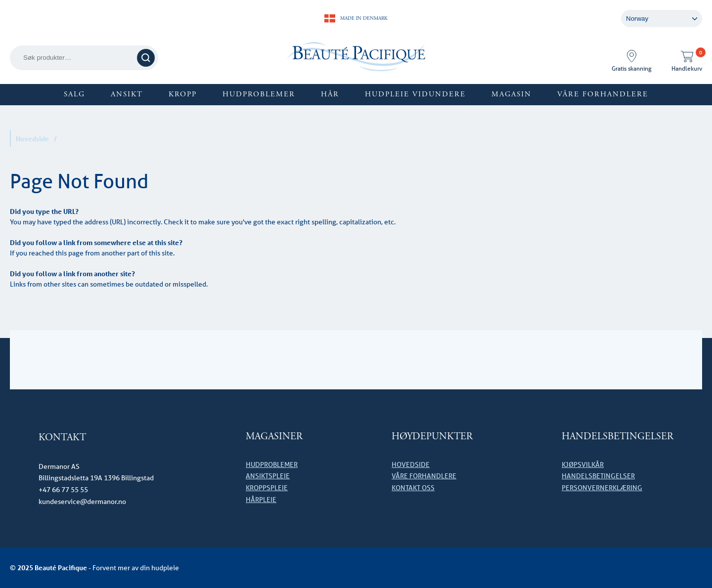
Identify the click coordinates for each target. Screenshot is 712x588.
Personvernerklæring (602, 488)
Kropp (183, 94)
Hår (330, 94)
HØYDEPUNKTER (432, 437)
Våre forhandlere (603, 94)
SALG (74, 94)
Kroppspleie (267, 488)
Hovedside (32, 139)
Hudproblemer (259, 94)
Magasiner (274, 437)
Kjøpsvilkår (583, 464)
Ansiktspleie (268, 476)
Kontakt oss (413, 488)
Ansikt (127, 94)
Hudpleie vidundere (415, 94)
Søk (146, 58)
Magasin (512, 94)
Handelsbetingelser (618, 437)
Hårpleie (261, 500)
